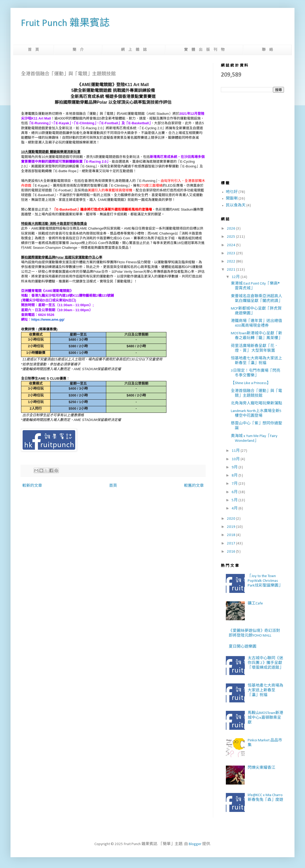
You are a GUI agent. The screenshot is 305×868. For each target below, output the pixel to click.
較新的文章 (32, 486)
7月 (235, 484)
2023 (232, 253)
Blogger (195, 844)
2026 (232, 229)
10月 (236, 459)
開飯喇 (232, 199)
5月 (235, 500)
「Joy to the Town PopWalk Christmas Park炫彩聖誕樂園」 (265, 581)
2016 (232, 552)
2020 (232, 519)
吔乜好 (232, 192)
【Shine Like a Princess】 (251, 383)
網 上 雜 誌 (134, 50)
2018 (232, 535)
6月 (235, 492)
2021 (232, 270)
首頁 (113, 486)
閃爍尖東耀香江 (261, 768)
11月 (236, 451)
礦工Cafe (255, 604)
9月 (235, 467)
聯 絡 (267, 50)
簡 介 (78, 50)
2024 (232, 245)
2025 (232, 237)
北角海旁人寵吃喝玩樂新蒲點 (256, 403)
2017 (232, 544)
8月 (235, 476)
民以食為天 (236, 205)
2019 (232, 527)
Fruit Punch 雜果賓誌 (65, 24)
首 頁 (33, 50)
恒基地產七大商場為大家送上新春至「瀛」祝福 (265, 690)
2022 (232, 262)
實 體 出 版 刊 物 (204, 50)
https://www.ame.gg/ (48, 319)
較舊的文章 (194, 486)
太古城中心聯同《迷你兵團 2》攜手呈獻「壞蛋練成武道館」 (265, 663)
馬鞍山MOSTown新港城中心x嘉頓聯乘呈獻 (265, 718)
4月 (235, 509)
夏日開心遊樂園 (243, 647)
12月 (236, 277)
